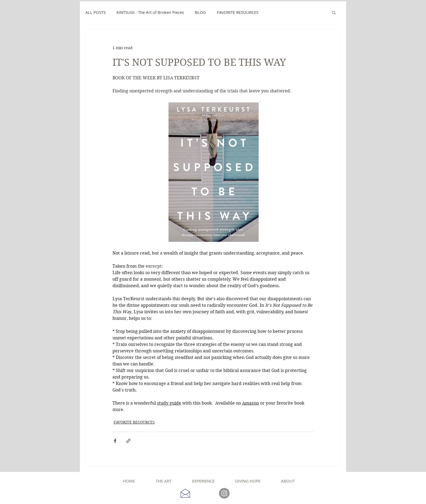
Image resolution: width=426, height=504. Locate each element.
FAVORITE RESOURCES (238, 12)
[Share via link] (128, 441)
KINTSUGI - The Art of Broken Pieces (150, 12)
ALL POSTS (95, 12)
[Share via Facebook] (115, 441)
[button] (334, 12)
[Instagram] (224, 493)
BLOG (200, 12)
